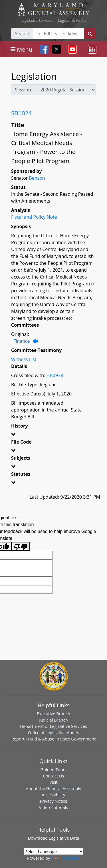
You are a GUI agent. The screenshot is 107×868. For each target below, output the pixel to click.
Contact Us (53, 776)
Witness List (24, 359)
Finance (22, 341)
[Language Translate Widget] (54, 851)
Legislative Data (64, 838)
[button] (53, 435)
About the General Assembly (53, 788)
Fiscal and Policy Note (34, 217)
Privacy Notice (53, 801)
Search (22, 34)
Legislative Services (36, 20)
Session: (24, 90)
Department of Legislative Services (53, 726)
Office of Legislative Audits (53, 732)
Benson (37, 178)
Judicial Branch (53, 720)
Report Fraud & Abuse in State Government (53, 739)
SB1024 (21, 113)
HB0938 (55, 375)
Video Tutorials (54, 807)
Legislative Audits (72, 20)
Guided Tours (53, 769)
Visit (53, 782)
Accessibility (54, 795)
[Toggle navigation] (21, 49)
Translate (65, 858)
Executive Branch (53, 714)
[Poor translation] (21, 546)
